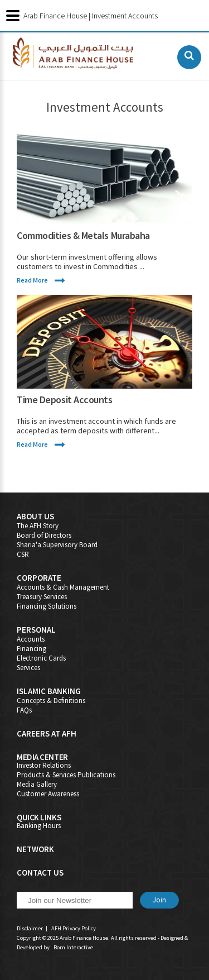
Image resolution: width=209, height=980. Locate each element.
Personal (36, 630)
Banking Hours (39, 826)
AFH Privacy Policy (74, 928)
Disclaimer (30, 928)
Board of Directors (44, 535)
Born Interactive (73, 947)
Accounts (31, 639)
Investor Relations (44, 765)
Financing (31, 649)
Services (28, 668)
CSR (23, 554)
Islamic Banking (49, 691)
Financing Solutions (47, 606)
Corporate (39, 578)
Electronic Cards (41, 658)
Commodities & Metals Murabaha (83, 235)
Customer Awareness (48, 794)
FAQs (24, 710)
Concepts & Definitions (51, 701)
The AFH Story (38, 526)
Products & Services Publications (66, 775)
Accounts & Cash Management (63, 587)
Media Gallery (37, 784)
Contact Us (40, 873)
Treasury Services (42, 597)
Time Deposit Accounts (65, 400)
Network (35, 849)
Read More (32, 280)
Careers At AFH (47, 733)
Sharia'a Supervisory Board (57, 545)
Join (159, 900)
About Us (35, 516)
